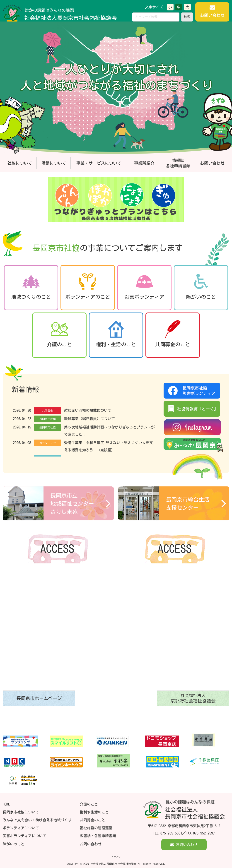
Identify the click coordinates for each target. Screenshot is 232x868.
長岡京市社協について (21, 812)
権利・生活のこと (116, 334)
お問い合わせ (91, 844)
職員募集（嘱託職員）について (90, 419)
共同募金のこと (173, 334)
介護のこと (59, 334)
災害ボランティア (144, 286)
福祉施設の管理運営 (96, 828)
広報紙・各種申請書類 (98, 836)
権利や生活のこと (94, 812)
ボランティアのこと (88, 286)
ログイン (116, 857)
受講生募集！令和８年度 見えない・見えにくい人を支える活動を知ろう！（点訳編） (109, 446)
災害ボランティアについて (24, 836)
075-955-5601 (171, 833)
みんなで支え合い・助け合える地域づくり (37, 820)
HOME (6, 804)
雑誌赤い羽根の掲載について (88, 410)
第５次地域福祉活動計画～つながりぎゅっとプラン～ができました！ (110, 431)
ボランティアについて (21, 828)
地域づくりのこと (31, 286)
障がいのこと (201, 286)
